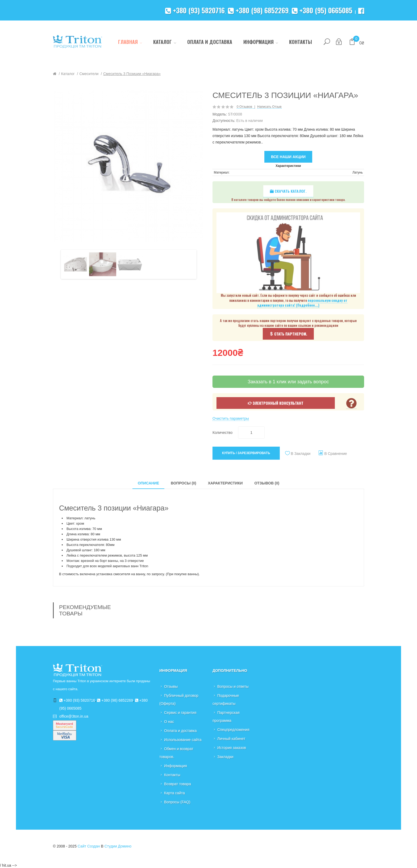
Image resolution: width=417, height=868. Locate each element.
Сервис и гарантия (180, 713)
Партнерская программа (226, 717)
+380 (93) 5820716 (195, 10)
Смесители (89, 74)
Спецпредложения (233, 730)
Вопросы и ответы (233, 686)
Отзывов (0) (267, 483)
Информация (176, 766)
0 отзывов (244, 107)
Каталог (68, 74)
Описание (148, 483)
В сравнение (335, 454)
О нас (169, 722)
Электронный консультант (276, 403)
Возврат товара (178, 784)
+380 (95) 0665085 (322, 10)
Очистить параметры (231, 418)
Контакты (172, 775)
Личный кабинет (231, 739)
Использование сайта (183, 740)
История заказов (232, 748)
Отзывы (171, 686)
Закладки (225, 757)
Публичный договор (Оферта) (179, 700)
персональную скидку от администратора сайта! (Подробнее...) (302, 303)
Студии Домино (118, 846)
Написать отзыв (269, 107)
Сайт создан (89, 846)
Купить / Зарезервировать (246, 453)
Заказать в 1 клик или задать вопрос (288, 382)
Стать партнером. (288, 334)
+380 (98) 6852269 (258, 10)
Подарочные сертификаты (226, 700)
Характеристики (225, 483)
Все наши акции (288, 157)
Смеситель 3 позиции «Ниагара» (132, 74)
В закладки (301, 454)
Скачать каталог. (288, 191)
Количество (222, 433)
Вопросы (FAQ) (177, 802)
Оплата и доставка (180, 731)
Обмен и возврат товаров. (176, 753)
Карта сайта (174, 793)
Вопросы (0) (184, 483)
